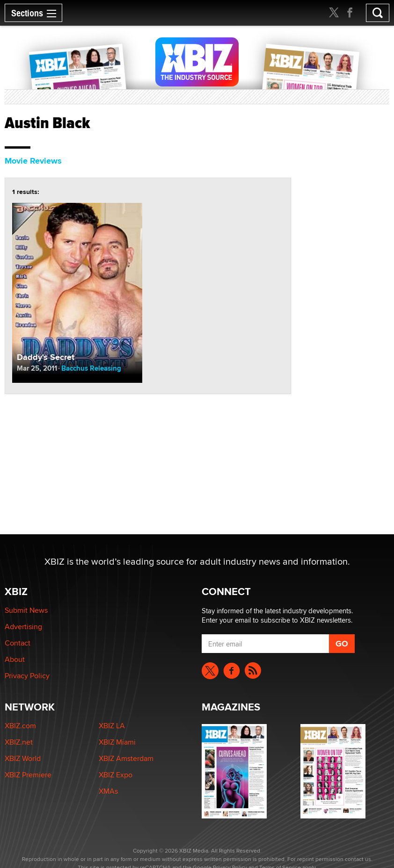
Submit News (26, 610)
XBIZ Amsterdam (126, 758)
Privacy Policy (27, 676)
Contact (18, 643)
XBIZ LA (112, 726)
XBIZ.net (19, 742)
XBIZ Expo (116, 775)
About (15, 659)
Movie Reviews (33, 161)
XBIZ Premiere (28, 775)
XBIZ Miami (117, 742)
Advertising (23, 627)
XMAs (108, 791)
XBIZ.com (20, 726)
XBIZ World (23, 758)
